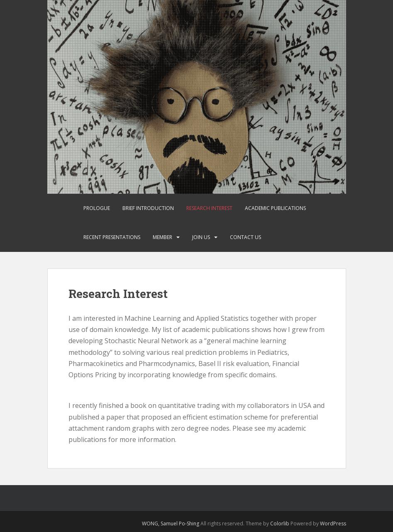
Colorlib (280, 523)
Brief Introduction (148, 208)
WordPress (333, 523)
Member (162, 237)
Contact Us (245, 237)
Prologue (97, 208)
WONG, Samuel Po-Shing (171, 523)
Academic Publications (275, 208)
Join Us (201, 237)
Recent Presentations (112, 237)
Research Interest (209, 208)
